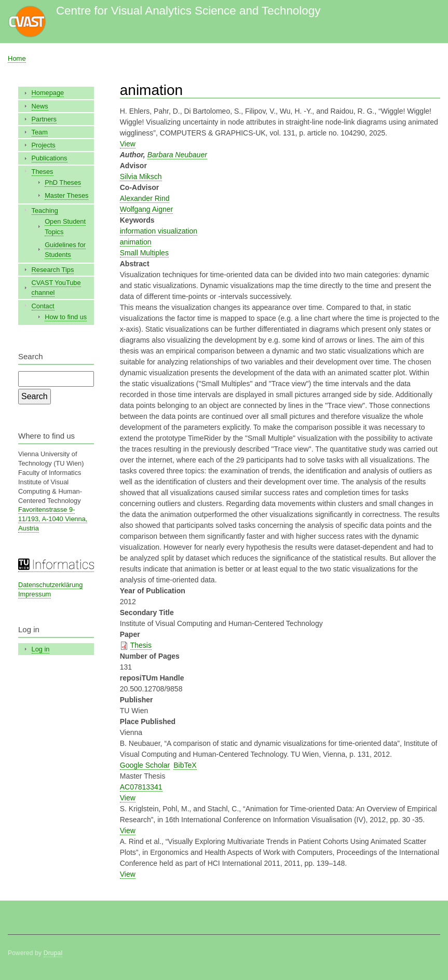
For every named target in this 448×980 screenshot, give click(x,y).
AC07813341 (141, 787)
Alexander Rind (145, 198)
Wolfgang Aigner (146, 209)
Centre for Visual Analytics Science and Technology (188, 11)
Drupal (53, 953)
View (128, 144)
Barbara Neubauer (177, 155)
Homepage (48, 93)
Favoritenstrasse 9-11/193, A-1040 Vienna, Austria (53, 519)
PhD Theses (63, 182)
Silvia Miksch (141, 176)
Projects (44, 145)
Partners (44, 119)
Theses (43, 172)
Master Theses (66, 195)
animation (136, 242)
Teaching (45, 210)
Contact (43, 306)
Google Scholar (145, 765)
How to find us (66, 317)
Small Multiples (144, 253)
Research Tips (53, 270)
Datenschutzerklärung (50, 585)
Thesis (141, 645)
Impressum (35, 594)
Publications (50, 158)
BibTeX (185, 765)
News (40, 106)
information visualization (159, 231)
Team (40, 132)
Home (17, 58)
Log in (41, 649)
